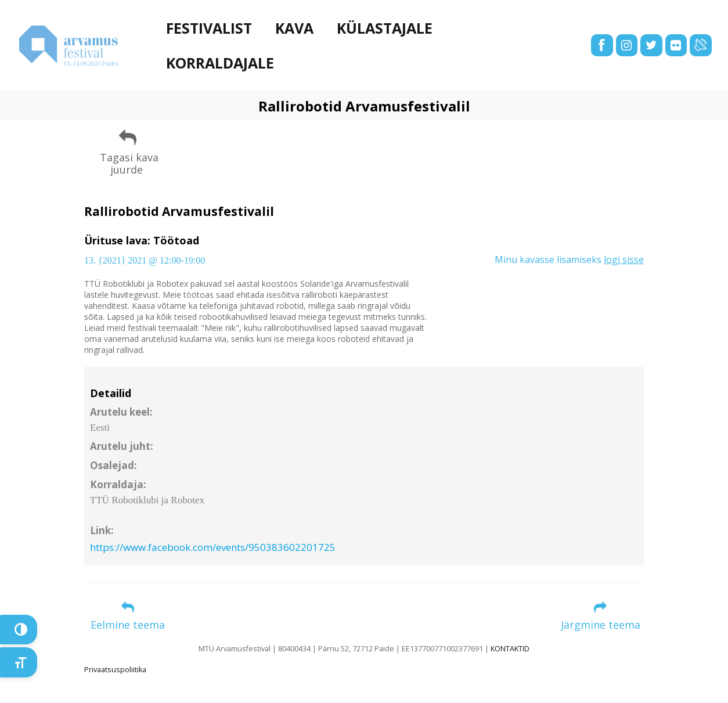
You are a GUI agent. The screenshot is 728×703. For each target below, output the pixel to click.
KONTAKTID (510, 649)
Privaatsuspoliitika (115, 670)
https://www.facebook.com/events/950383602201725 (213, 547)
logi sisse (624, 259)
